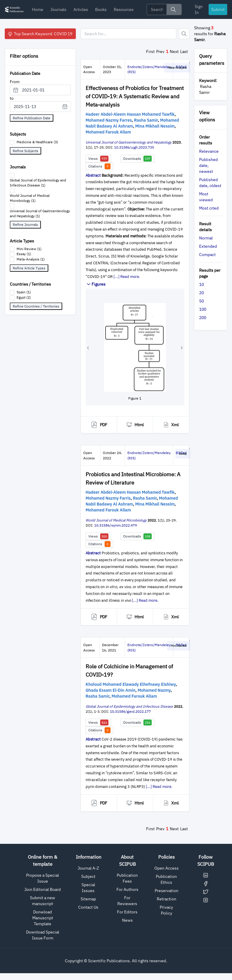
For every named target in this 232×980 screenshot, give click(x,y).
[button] (88, 348)
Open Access (167, 868)
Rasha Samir (146, 120)
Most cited (209, 208)
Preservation (167, 891)
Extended (208, 246)
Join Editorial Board (43, 889)
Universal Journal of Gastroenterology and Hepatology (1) (40, 213)
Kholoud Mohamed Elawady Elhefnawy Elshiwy (131, 684)
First (150, 52)
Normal (206, 238)
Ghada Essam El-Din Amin (111, 690)
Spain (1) (24, 292)
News (127, 920)
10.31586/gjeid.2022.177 (130, 711)
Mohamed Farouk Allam (108, 132)
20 (201, 293)
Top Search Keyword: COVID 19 (40, 34)
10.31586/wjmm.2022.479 (116, 525)
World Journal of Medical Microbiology (116, 520)
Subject (88, 876)
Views (98, 159)
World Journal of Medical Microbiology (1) (30, 198)
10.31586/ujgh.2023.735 (134, 147)
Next (174, 52)
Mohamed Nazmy (154, 690)
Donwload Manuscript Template (43, 918)
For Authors (127, 889)
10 (201, 284)
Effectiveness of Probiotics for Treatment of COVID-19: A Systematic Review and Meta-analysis (135, 96)
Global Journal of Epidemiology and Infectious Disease (129, 706)
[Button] (184, 34)
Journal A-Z (88, 868)
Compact (207, 255)
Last (184, 52)
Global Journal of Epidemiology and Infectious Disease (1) (38, 183)
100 (203, 309)
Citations (99, 166)
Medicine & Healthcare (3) (37, 142)
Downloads (137, 159)
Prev (160, 52)
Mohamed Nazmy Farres (109, 120)
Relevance (209, 151)
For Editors (127, 912)
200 (203, 318)
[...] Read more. (127, 277)
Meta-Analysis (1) (31, 259)
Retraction (167, 899)
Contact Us (88, 907)
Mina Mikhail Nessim (155, 126)
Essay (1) (24, 254)
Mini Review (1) (29, 249)
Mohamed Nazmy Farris (108, 498)
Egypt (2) (24, 297)
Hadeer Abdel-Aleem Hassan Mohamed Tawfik (130, 114)
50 (201, 301)
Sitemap (88, 899)
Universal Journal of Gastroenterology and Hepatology (129, 142)
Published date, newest (208, 165)
